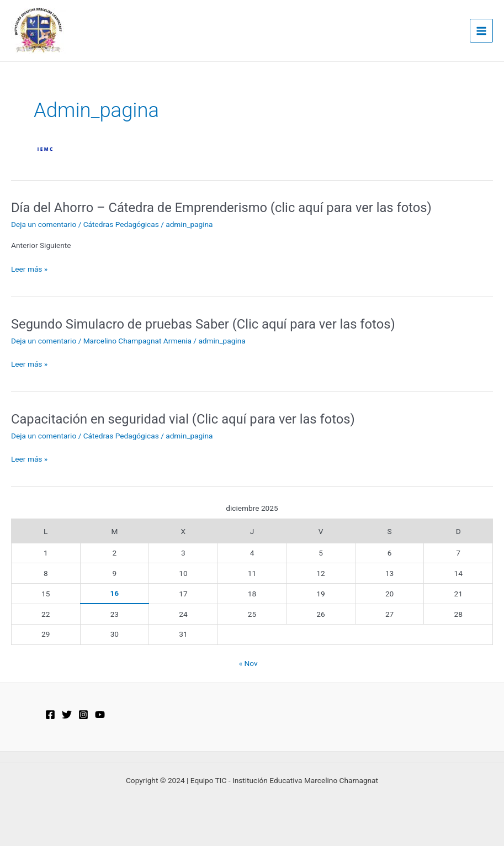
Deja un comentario (44, 224)
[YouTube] (100, 715)
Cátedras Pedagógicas (121, 224)
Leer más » (29, 269)
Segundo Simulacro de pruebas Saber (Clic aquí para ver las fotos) (203, 324)
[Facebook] (50, 715)
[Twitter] (67, 715)
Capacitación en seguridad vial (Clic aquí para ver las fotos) (183, 419)
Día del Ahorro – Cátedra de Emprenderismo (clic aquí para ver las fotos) (221, 208)
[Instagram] (83, 715)
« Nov (248, 663)
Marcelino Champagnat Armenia (137, 341)
